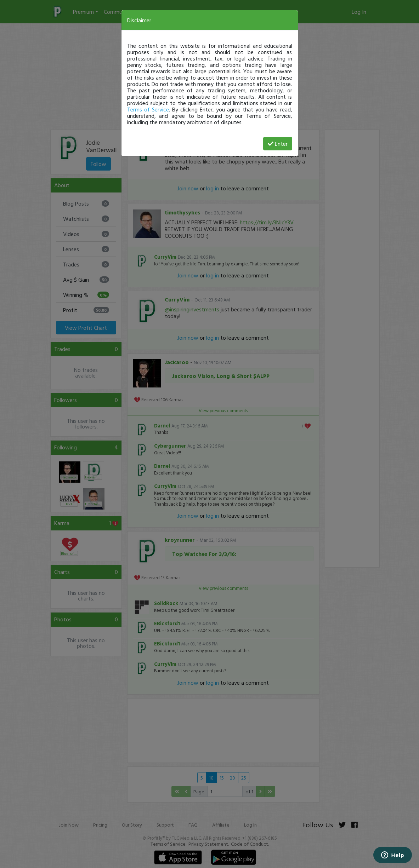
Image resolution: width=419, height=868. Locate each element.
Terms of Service (148, 109)
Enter (278, 144)
